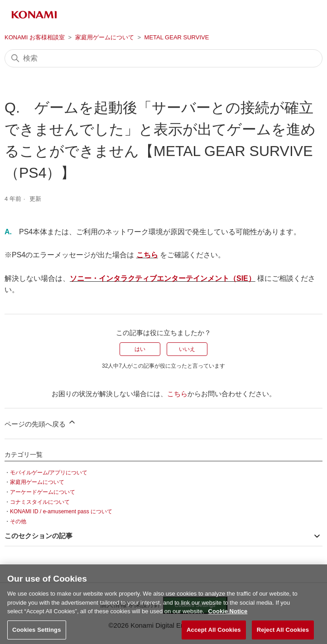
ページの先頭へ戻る (41, 423)
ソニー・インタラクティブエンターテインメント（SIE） (163, 278)
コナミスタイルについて (40, 502)
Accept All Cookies (214, 633)
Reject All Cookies (283, 633)
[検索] (163, 58)
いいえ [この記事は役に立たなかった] (187, 349)
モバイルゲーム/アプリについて (49, 473)
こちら (147, 255)
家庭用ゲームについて (105, 37)
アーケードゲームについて (43, 492)
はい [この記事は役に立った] (140, 349)
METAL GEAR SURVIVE (177, 37)
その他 (18, 521)
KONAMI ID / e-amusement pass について (61, 511)
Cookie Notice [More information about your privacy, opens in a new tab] (228, 615)
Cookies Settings (37, 633)
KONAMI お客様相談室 (35, 37)
